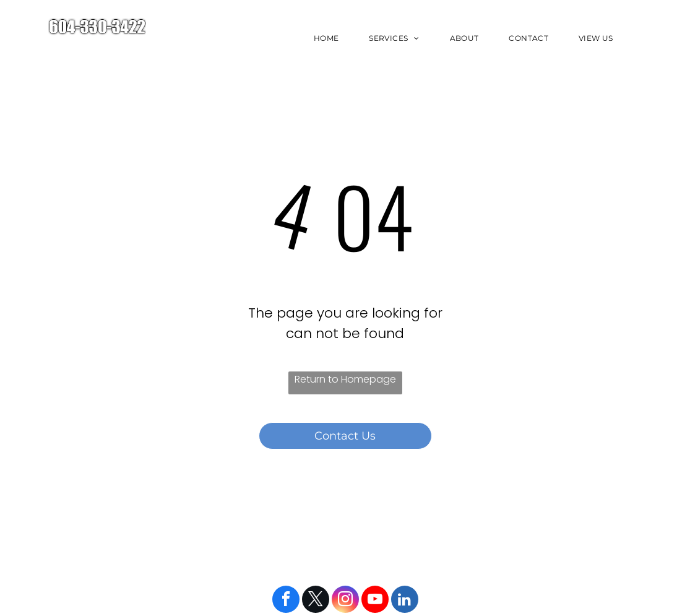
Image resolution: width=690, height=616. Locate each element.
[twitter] (316, 601)
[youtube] (375, 601)
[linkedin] (405, 601)
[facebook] (286, 601)
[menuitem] (331, 38)
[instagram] (345, 601)
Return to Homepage (345, 379)
